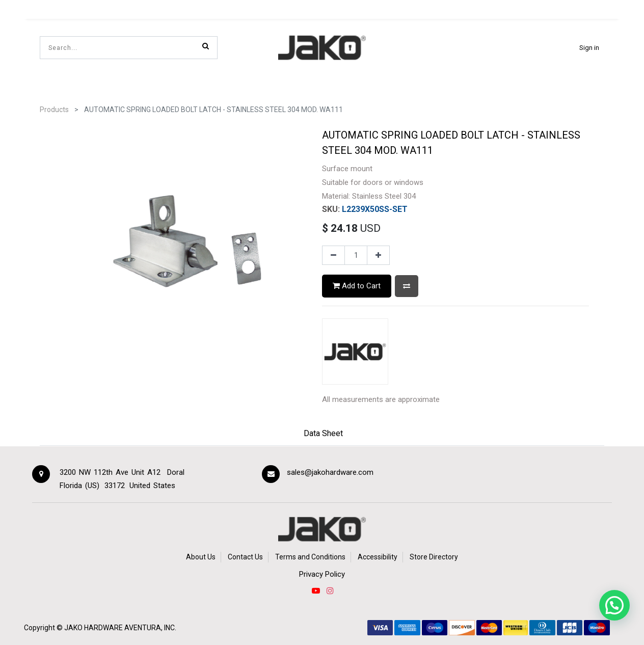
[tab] (323, 435)
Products (54, 110)
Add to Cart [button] (357, 286)
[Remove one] (333, 255)
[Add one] (378, 255)
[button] (407, 286)
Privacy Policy (322, 574)
